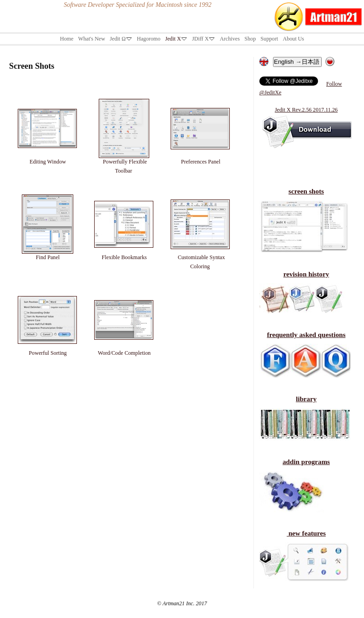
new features (306, 533)
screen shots (306, 191)
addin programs (306, 462)
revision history (306, 274)
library (306, 399)
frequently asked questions (306, 335)
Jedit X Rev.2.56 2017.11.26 (306, 110)
